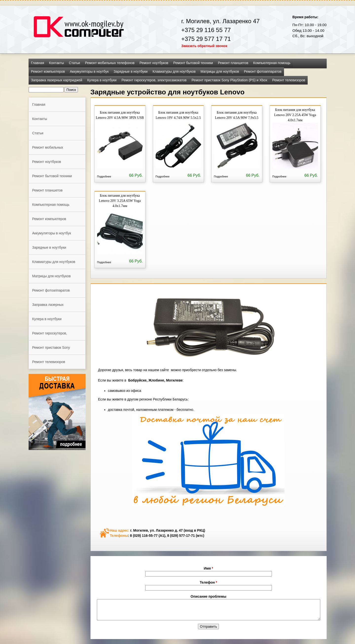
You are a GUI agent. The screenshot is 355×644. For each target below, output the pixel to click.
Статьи (74, 63)
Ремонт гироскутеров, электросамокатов (154, 80)
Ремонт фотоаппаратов (263, 71)
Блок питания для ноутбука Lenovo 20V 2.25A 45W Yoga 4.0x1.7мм (295, 115)
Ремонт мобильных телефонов (110, 63)
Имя (209, 568)
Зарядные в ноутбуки (131, 71)
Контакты (56, 63)
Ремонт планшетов (233, 63)
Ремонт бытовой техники (193, 63)
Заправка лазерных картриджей (57, 80)
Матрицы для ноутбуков (220, 71)
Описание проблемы (208, 596)
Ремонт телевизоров (289, 80)
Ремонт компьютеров (48, 71)
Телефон (208, 582)
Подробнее (104, 176)
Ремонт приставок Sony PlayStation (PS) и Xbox (229, 80)
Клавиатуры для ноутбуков (174, 71)
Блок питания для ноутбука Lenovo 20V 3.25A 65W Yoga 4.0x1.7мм (120, 201)
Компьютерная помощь (272, 63)
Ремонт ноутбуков (154, 63)
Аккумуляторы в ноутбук (89, 71)
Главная (38, 63)
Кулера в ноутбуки (102, 80)
